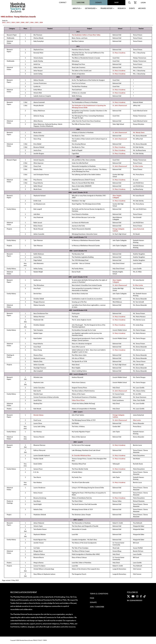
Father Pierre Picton (78, 400)
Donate (99, 3)
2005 (37, 22)
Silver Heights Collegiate (117, 197)
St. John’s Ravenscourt (120, 105)
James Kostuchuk (139, 229)
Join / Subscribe (97, 607)
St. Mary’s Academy (119, 53)
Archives (142, 8)
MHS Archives (7, 17)
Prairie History (107, 8)
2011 (8, 22)
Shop (116, 3)
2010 (13, 22)
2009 (18, 22)
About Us (76, 8)
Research (122, 8)
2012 (4, 22)
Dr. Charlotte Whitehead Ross (81, 455)
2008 (22, 22)
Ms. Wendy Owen (139, 132)
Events (132, 8)
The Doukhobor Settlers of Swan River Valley (86, 35)
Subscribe (81, 3)
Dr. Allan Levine (138, 166)
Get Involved (90, 8)
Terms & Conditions (99, 594)
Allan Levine (137, 420)
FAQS (92, 598)
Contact (63, 3)
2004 (41, 22)
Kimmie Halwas (38, 415)
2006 (32, 22)
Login (143, 3)
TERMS (45, 640)
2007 (27, 22)
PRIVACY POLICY (38, 640)
